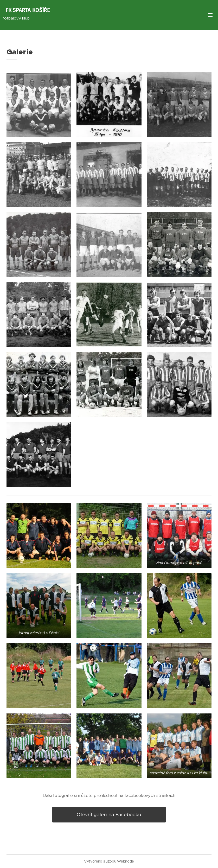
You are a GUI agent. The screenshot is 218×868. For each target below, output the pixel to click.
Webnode (126, 861)
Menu (210, 15)
